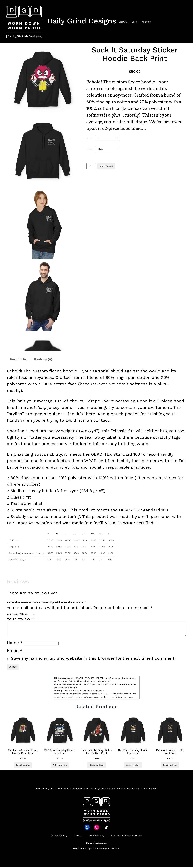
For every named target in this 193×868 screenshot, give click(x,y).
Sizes (89, 138)
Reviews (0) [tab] (43, 359)
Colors (90, 149)
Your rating (14, 614)
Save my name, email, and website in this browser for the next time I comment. (93, 658)
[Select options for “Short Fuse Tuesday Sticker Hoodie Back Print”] (96, 766)
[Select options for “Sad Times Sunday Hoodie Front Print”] (133, 766)
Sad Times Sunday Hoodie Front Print (133, 752)
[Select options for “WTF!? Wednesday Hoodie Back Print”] (60, 766)
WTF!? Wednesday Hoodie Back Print (60, 752)
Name (15, 643)
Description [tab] (19, 359)
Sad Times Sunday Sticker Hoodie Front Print (23, 752)
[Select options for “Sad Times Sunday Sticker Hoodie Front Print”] (23, 766)
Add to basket (106, 166)
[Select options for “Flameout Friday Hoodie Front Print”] (170, 766)
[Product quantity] (91, 166)
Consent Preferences (96, 844)
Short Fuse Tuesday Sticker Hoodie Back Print (96, 752)
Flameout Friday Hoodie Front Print (170, 752)
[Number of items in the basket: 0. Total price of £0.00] (146, 22)
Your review (20, 619)
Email (15, 650)
